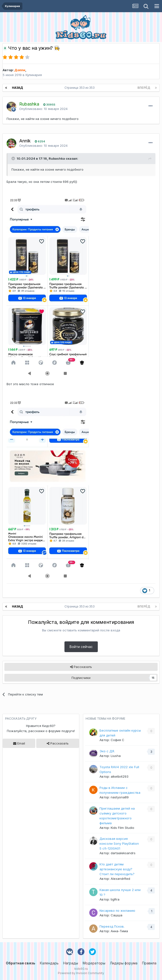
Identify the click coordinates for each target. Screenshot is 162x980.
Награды (71, 963)
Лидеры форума (124, 963)
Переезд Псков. (112, 926)
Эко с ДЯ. (107, 751)
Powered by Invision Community (81, 973)
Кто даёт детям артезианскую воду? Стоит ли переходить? (117, 869)
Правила (149, 963)
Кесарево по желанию (117, 911)
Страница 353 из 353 (80, 88)
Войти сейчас (81, 647)
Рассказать (81, 667)
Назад (17, 88)
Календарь (49, 963)
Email (19, 743)
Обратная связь (21, 963)
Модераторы (94, 963)
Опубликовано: (43, 109)
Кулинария (34, 75)
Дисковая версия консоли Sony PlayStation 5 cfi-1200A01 (119, 843)
